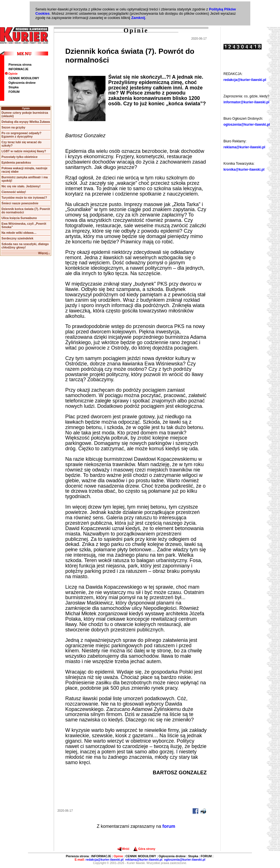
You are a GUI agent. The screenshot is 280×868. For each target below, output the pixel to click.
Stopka (14, 87)
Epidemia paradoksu (16, 162)
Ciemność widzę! (14, 192)
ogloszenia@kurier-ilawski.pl (247, 125)
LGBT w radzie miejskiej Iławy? (24, 151)
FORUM (14, 92)
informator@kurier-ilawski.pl (246, 102)
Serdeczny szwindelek (17, 238)
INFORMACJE (18, 69)
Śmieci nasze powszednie (20, 203)
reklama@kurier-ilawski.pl (244, 147)
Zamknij (138, 18)
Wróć (123, 849)
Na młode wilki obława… (19, 233)
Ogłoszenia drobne (22, 83)
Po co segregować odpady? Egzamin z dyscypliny (21, 135)
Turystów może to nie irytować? (24, 198)
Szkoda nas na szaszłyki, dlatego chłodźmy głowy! (25, 246)
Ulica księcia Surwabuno (19, 218)
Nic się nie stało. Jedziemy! (21, 186)
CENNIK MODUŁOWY (24, 78)
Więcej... (44, 253)
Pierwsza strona (20, 65)
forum (169, 826)
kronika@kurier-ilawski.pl (244, 170)
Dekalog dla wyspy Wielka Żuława (26, 122)
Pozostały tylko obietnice (19, 157)
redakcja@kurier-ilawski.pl (245, 80)
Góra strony (144, 849)
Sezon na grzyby (13, 127)
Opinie (11, 74)
